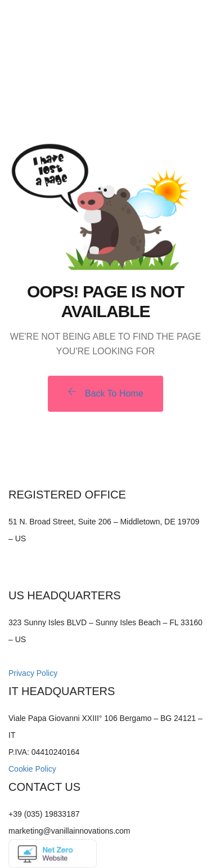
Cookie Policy (32, 769)
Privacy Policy (33, 673)
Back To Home (105, 393)
